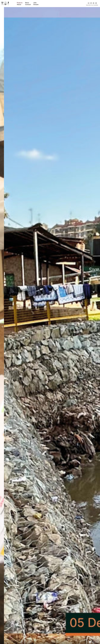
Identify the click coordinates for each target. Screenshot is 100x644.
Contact (28, 4)
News (27, 3)
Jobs (35, 3)
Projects (20, 3)
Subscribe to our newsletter (92, 5)
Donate (36, 4)
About (19, 4)
